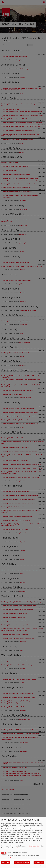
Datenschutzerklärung (34, 846)
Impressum (21, 848)
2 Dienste (10, 857)
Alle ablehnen (6, 863)
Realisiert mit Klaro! (39, 866)
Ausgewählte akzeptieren (22, 863)
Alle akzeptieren (39, 863)
